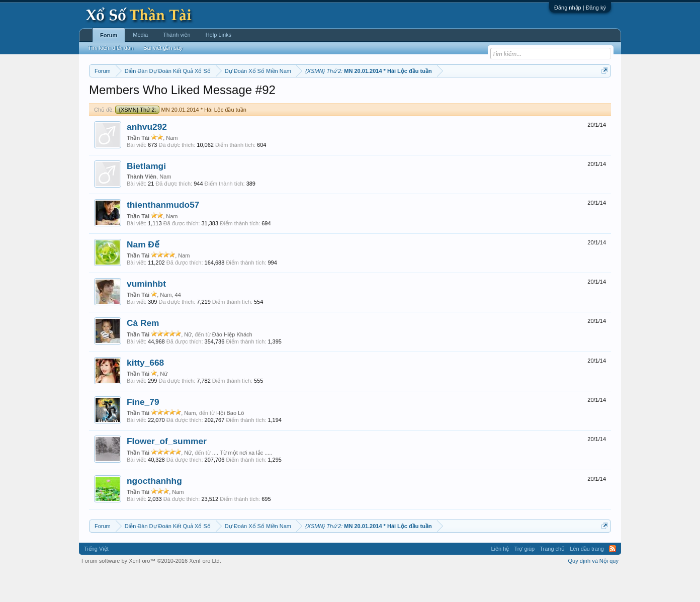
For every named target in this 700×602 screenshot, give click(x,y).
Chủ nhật (384, 96)
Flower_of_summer (167, 472)
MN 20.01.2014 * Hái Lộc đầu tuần (181, 140)
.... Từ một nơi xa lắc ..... (242, 483)
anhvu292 (147, 157)
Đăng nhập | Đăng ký (580, 8)
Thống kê (414, 96)
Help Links (218, 35)
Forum (109, 35)
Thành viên (177, 35)
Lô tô (505, 96)
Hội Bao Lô (230, 443)
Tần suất (481, 96)
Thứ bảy (355, 96)
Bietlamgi (146, 196)
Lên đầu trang (587, 579)
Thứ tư (273, 96)
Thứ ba (250, 96)
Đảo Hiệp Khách (232, 365)
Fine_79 (143, 432)
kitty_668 (145, 393)
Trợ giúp (524, 579)
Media (140, 35)
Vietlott (200, 96)
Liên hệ (500, 579)
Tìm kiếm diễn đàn (111, 48)
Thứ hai (225, 96)
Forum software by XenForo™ (151, 591)
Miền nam (109, 96)
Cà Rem (143, 354)
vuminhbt (146, 314)
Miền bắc (140, 96)
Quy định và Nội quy (594, 591)
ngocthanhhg (154, 511)
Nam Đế (143, 275)
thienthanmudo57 (163, 235)
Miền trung (172, 96)
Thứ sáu (328, 96)
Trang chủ (552, 579)
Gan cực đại (448, 96)
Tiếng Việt (96, 579)
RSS (612, 579)
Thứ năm (299, 96)
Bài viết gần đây (163, 48)
